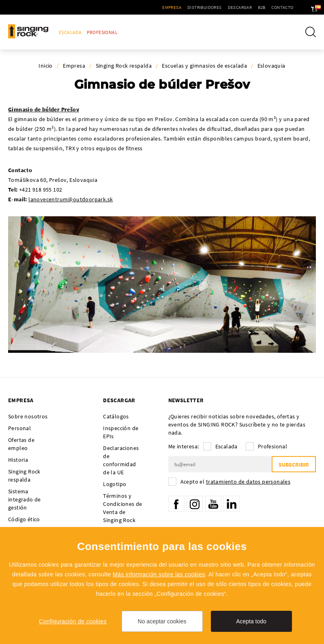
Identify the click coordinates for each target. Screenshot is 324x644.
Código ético (24, 519)
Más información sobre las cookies (159, 574)
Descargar (218, 7)
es (304, 7)
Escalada (70, 32)
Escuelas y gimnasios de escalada (204, 66)
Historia (18, 460)
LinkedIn (232, 504)
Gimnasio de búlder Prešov (44, 109)
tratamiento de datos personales (248, 482)
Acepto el (235, 482)
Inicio (45, 66)
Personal (19, 428)
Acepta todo (251, 621)
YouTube (213, 504)
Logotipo (115, 484)
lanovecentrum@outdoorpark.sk (71, 199)
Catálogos (116, 416)
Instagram (195, 504)
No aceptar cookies (162, 621)
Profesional (102, 32)
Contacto (260, 7)
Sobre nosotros (28, 416)
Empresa (150, 7)
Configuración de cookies (73, 621)
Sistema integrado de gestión (25, 499)
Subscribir (294, 465)
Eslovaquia (271, 66)
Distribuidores (183, 7)
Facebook (176, 504)
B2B (240, 7)
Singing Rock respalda (124, 66)
